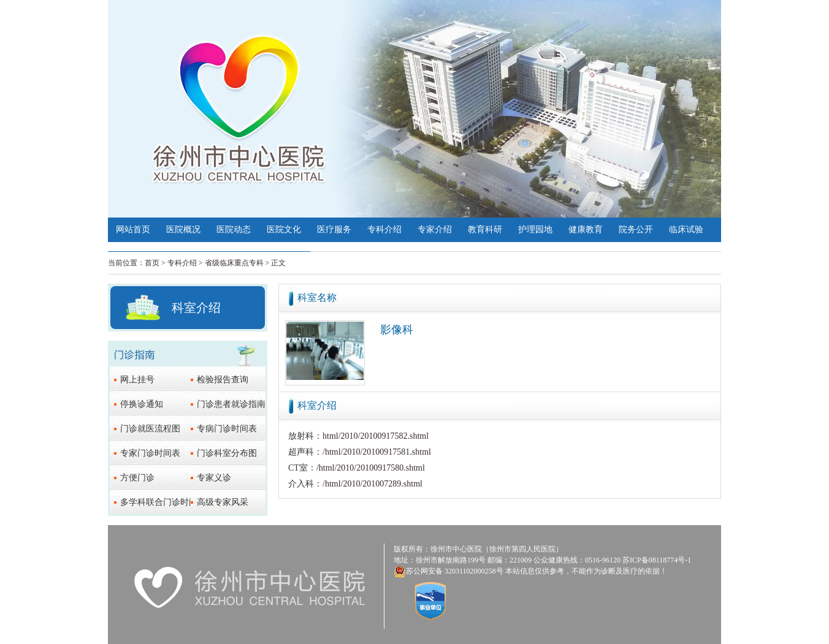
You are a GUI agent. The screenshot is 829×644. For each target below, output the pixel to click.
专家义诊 (214, 478)
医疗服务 (334, 229)
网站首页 (133, 229)
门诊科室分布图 (227, 453)
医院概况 (183, 229)
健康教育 (586, 229)
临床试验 (686, 229)
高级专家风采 (223, 502)
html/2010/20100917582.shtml (376, 436)
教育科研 (485, 229)
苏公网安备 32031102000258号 (455, 571)
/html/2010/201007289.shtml (372, 484)
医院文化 (284, 229)
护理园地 (535, 229)
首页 (152, 263)
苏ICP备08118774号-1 (657, 560)
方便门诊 (137, 478)
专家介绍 (435, 229)
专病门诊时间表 (227, 429)
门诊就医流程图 (150, 429)
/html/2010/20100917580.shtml (371, 468)
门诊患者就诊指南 (231, 404)
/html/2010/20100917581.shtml (377, 452)
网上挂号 (137, 380)
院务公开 (636, 229)
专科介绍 (384, 229)
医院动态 (234, 229)
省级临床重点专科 (234, 263)
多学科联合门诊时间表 (163, 502)
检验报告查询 (223, 380)
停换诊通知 (142, 404)
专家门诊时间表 (150, 453)
